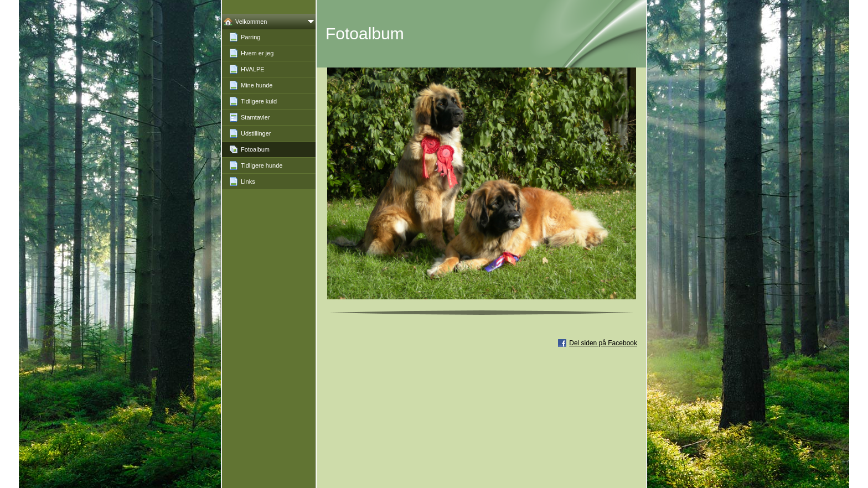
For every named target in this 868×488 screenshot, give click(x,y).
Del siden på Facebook (603, 343)
